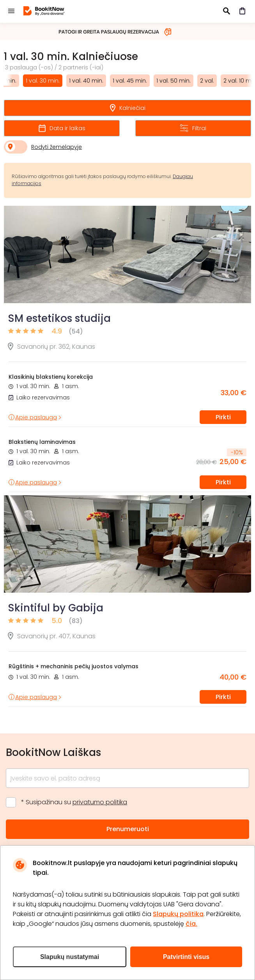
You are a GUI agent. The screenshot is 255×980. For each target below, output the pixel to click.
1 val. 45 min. (130, 81)
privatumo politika (100, 802)
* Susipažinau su (74, 802)
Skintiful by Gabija (56, 608)
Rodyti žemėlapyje (57, 147)
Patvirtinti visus (186, 957)
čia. (191, 924)
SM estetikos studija (59, 318)
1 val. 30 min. (43, 81)
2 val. (207, 81)
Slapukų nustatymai (70, 957)
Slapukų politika (178, 914)
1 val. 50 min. (174, 81)
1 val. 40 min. (86, 81)
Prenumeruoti (128, 829)
